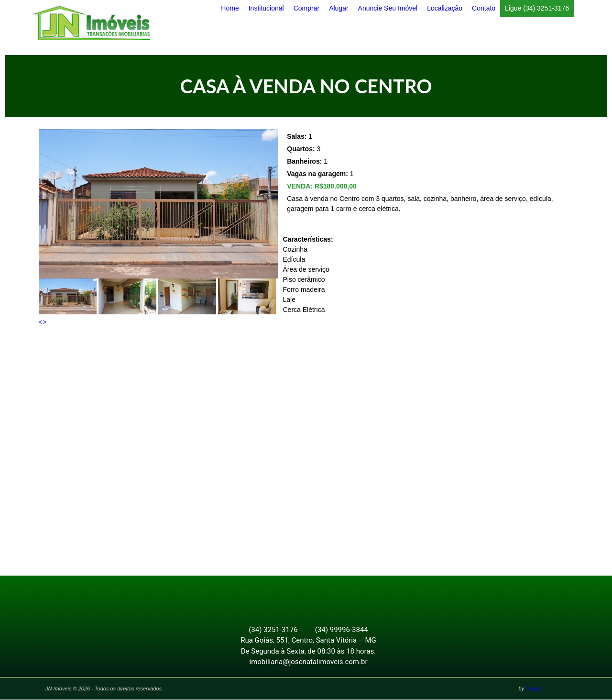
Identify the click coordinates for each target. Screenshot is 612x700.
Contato (484, 8)
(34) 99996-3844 (342, 630)
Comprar (306, 8)
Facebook (301, 596)
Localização (445, 8)
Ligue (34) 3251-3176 (537, 8)
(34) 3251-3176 (273, 630)
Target (533, 689)
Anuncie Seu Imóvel (388, 8)
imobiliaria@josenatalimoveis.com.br (309, 662)
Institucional (266, 8)
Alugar (339, 8)
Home (230, 8)
